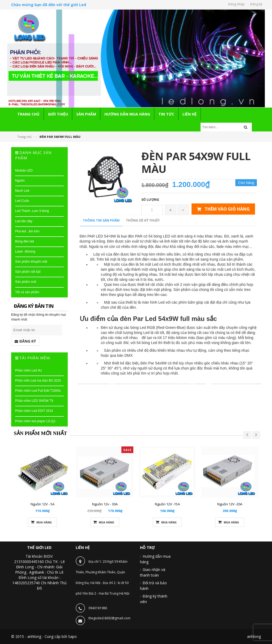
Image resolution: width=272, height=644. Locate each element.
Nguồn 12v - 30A (105, 504)
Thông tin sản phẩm (101, 423)
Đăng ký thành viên (154, 599)
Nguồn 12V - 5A (42, 504)
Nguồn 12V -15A (167, 504)
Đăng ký (256, 4)
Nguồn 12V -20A (230, 504)
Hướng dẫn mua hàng (155, 559)
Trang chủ (24, 137)
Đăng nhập (236, 4)
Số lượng (150, 200)
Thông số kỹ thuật (143, 423)
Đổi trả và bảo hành (153, 586)
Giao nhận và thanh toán (153, 572)
